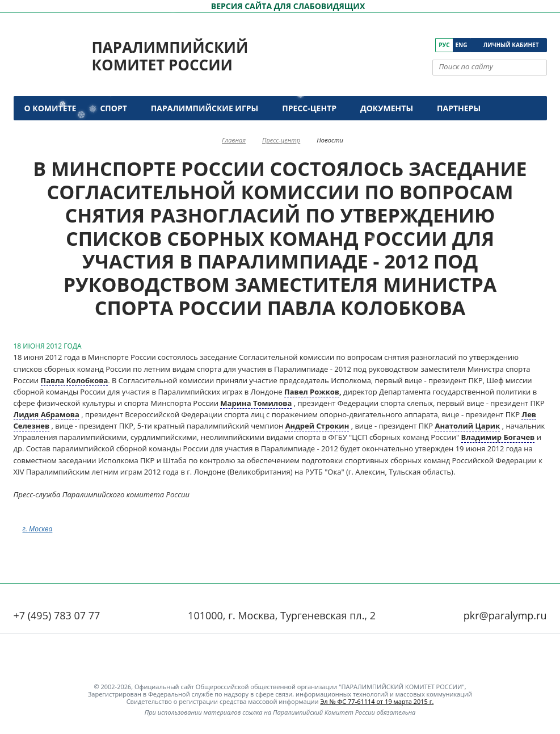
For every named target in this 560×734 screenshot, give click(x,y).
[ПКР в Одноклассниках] (412, 45)
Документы (387, 108)
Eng (462, 45)
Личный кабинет (511, 45)
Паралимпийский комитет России (170, 56)
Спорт (113, 108)
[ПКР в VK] (380, 45)
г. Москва (38, 529)
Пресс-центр (309, 108)
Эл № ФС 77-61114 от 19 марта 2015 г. (377, 701)
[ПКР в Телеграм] (428, 45)
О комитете (50, 108)
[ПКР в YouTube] (396, 45)
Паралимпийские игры (205, 108)
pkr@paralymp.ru (505, 615)
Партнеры (459, 108)
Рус (444, 45)
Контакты (49, 133)
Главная (234, 140)
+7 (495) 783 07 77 (57, 615)
